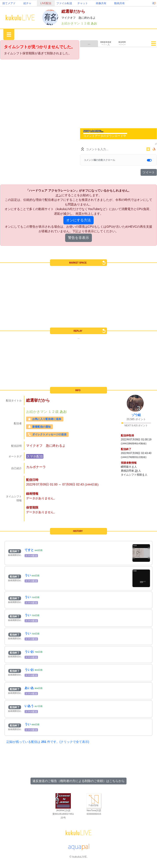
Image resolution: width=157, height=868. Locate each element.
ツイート (149, 172)
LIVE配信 (46, 3)
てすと (29, 550)
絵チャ (27, 3)
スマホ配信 (35, 456)
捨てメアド (9, 3)
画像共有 (101, 3)
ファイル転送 (64, 3)
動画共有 (120, 3)
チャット (83, 3)
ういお (29, 652)
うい (28, 575)
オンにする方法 (78, 220)
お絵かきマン (71, 23)
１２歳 (86, 23)
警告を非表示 (78, 238)
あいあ (29, 688)
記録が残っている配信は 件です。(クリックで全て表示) (48, 742)
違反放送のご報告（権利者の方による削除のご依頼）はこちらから (78, 781)
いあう (29, 706)
